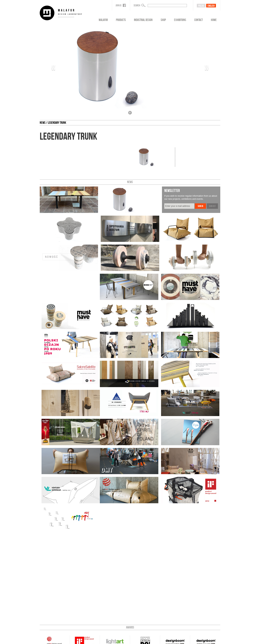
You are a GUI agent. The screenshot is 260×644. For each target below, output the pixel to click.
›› (207, 68)
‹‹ (53, 68)
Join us (121, 5)
